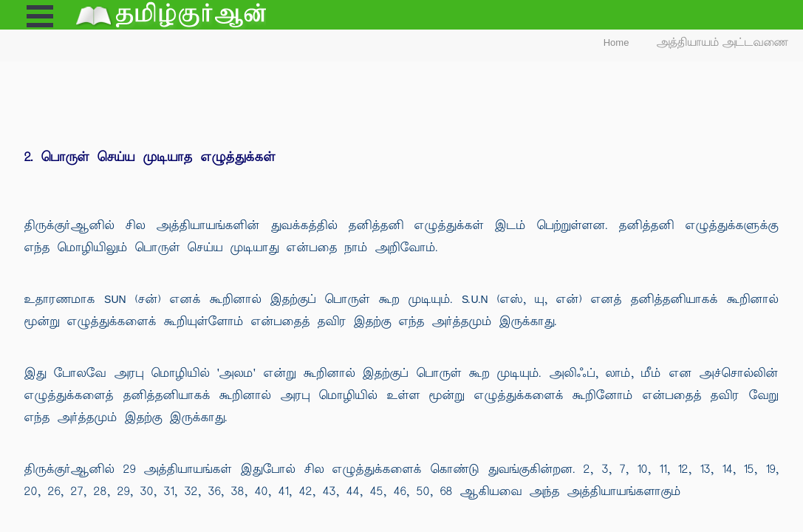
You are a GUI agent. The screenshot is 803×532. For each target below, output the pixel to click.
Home (616, 42)
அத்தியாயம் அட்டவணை (723, 42)
